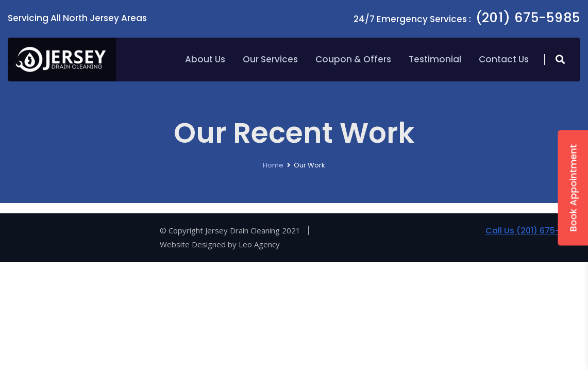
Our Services (270, 59)
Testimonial (435, 59)
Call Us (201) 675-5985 (533, 231)
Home (273, 165)
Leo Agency (259, 244)
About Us (205, 59)
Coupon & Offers (353, 59)
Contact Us (504, 59)
